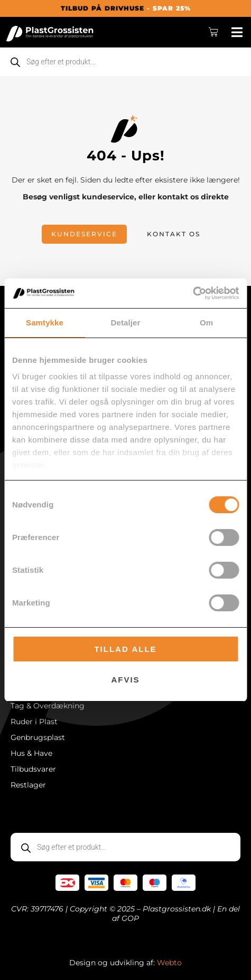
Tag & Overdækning (48, 706)
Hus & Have (31, 753)
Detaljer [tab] (126, 323)
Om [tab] (206, 323)
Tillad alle (125, 649)
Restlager (28, 785)
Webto (169, 963)
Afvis (125, 680)
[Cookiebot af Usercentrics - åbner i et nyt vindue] (193, 293)
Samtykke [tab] (45, 323)
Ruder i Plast (34, 722)
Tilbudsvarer (33, 769)
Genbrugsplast (38, 737)
